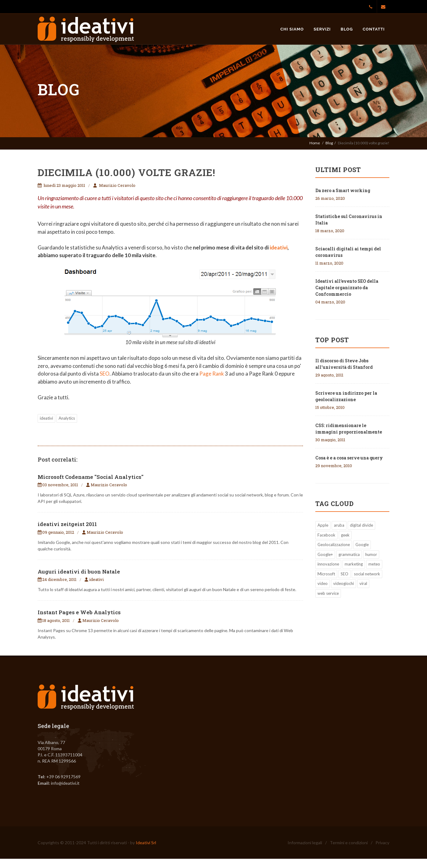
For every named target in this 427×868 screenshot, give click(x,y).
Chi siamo (292, 29)
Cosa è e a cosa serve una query (349, 458)
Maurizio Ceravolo (117, 185)
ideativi (279, 247)
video (323, 583)
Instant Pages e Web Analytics (79, 612)
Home (315, 143)
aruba (339, 525)
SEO (105, 374)
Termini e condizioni (349, 843)
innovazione (328, 564)
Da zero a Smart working (343, 190)
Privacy (382, 843)
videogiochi (344, 583)
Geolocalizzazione (334, 545)
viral (363, 583)
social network (367, 574)
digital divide (361, 525)
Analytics (67, 418)
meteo (374, 564)
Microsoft (326, 574)
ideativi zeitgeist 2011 (67, 524)
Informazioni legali (305, 843)
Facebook (326, 535)
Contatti (374, 29)
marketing (354, 564)
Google (362, 545)
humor (371, 554)
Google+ (325, 554)
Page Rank (212, 374)
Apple (323, 525)
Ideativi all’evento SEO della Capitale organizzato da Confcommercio (347, 288)
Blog (347, 29)
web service (328, 593)
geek (345, 535)
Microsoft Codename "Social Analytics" (91, 477)
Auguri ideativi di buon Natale (79, 572)
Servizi (322, 29)
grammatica (349, 554)
